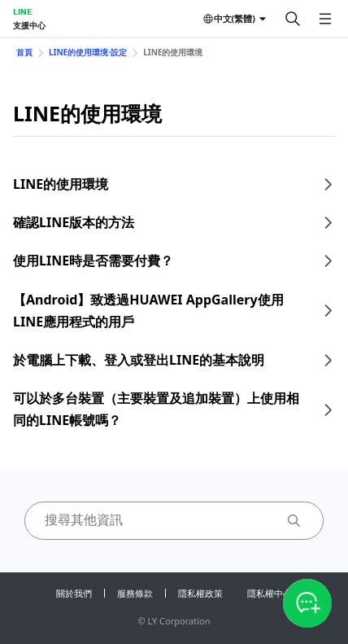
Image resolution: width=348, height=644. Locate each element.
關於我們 (74, 593)
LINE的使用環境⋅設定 (88, 52)
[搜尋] (293, 19)
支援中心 (29, 25)
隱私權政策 (200, 593)
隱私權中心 (270, 593)
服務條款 (135, 593)
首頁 (24, 52)
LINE (22, 11)
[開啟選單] (325, 19)
